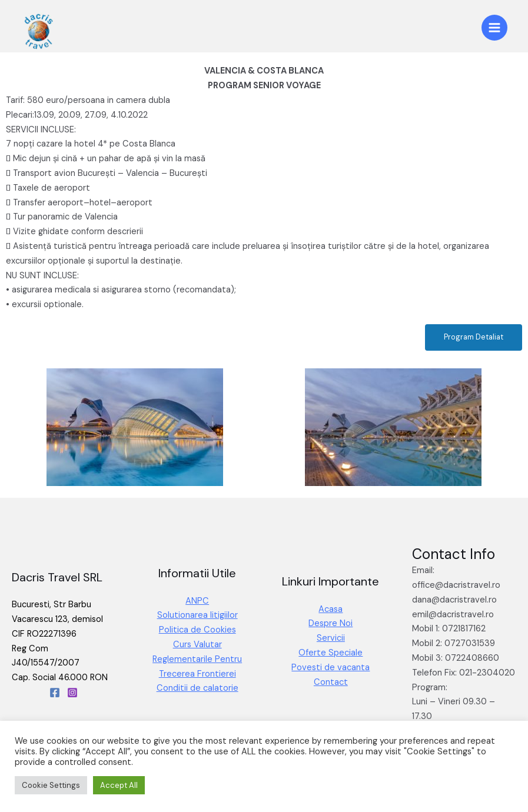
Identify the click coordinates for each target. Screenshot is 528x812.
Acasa (331, 609)
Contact (331, 682)
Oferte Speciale (331, 653)
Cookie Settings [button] (51, 785)
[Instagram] (72, 693)
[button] (474, 337)
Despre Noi (331, 623)
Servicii (331, 638)
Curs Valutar (197, 645)
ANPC (197, 601)
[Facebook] (55, 693)
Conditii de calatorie (197, 688)
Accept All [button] (119, 785)
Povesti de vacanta (331, 668)
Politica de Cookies (197, 630)
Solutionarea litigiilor (197, 615)
